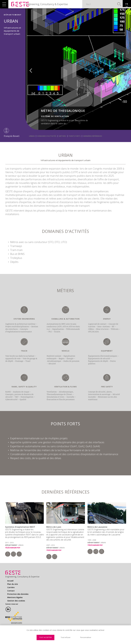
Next (124, 517)
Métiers (62, 140)
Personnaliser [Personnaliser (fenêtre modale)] (86, 637)
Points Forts (75, 140)
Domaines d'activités (47, 140)
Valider (113, 6)
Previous (29, 73)
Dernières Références (93, 140)
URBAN (32, 140)
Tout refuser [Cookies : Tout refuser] (66, 637)
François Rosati (12, 140)
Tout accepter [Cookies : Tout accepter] (45, 637)
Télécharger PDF (13, 551)
